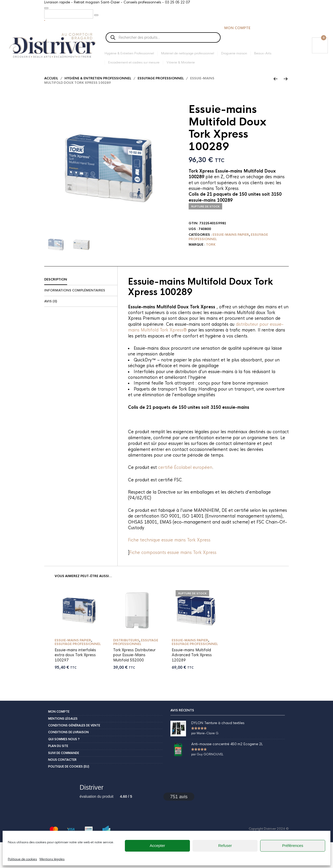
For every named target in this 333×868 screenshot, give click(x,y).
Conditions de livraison (68, 740)
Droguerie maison (234, 55)
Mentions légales (63, 726)
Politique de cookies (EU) (69, 774)
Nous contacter (62, 768)
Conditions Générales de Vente (74, 733)
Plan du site (58, 754)
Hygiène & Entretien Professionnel (129, 55)
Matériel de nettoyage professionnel (188, 55)
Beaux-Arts (263, 55)
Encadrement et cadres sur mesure (134, 64)
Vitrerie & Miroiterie (181, 64)
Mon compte (237, 29)
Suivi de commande (64, 761)
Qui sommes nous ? (64, 747)
